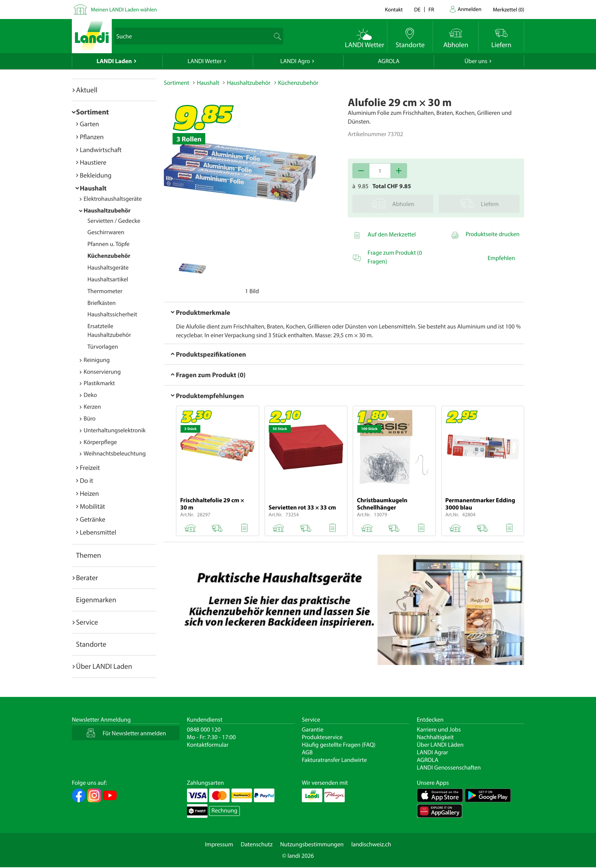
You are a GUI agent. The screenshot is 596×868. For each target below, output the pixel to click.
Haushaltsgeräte (108, 268)
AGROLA (389, 61)
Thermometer (105, 291)
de (418, 9)
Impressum (219, 844)
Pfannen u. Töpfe (109, 244)
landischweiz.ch (371, 844)
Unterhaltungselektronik (115, 430)
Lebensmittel (98, 532)
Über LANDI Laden (104, 666)
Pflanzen (92, 137)
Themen (89, 555)
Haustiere (93, 162)
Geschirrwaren (106, 232)
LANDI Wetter (205, 61)
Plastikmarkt (99, 383)
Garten (89, 124)
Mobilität (92, 506)
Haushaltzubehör (107, 211)
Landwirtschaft (101, 150)
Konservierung (102, 372)
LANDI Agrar (433, 752)
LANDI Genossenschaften (449, 768)
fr (431, 9)
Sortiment (92, 112)
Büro (90, 419)
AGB (307, 752)
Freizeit (90, 467)
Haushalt (93, 188)
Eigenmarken (96, 600)
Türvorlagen (103, 347)
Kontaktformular (208, 745)
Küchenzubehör (109, 256)
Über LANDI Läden (440, 745)
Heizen (89, 493)
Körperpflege (100, 442)
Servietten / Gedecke (114, 221)
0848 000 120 (204, 730)
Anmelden (470, 9)
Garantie (313, 730)
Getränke (93, 519)
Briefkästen (101, 303)
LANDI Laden (114, 61)
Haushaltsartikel (108, 279)
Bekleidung (96, 175)
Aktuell (87, 90)
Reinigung (97, 360)
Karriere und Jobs (439, 730)
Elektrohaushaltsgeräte (113, 199)
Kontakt (394, 9)
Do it (86, 480)
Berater (87, 578)
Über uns (476, 61)
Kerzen (92, 407)
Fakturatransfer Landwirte (334, 760)
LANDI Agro (295, 61)
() (509, 9)
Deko (90, 395)
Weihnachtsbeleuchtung (115, 454)
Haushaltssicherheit (112, 314)
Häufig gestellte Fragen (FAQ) (339, 745)
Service (87, 622)
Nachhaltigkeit (435, 737)
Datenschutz (257, 844)
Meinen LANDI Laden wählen (124, 9)
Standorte (91, 644)
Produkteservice (322, 737)
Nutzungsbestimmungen (312, 844)
